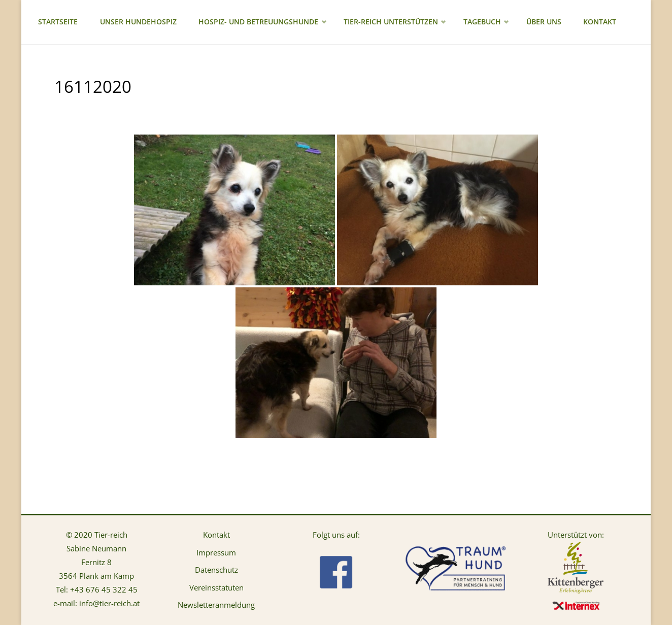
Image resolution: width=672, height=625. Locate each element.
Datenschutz (216, 570)
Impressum (216, 552)
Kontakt (216, 535)
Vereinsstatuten (216, 587)
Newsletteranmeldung (216, 605)
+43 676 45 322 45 (104, 589)
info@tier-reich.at (109, 603)
